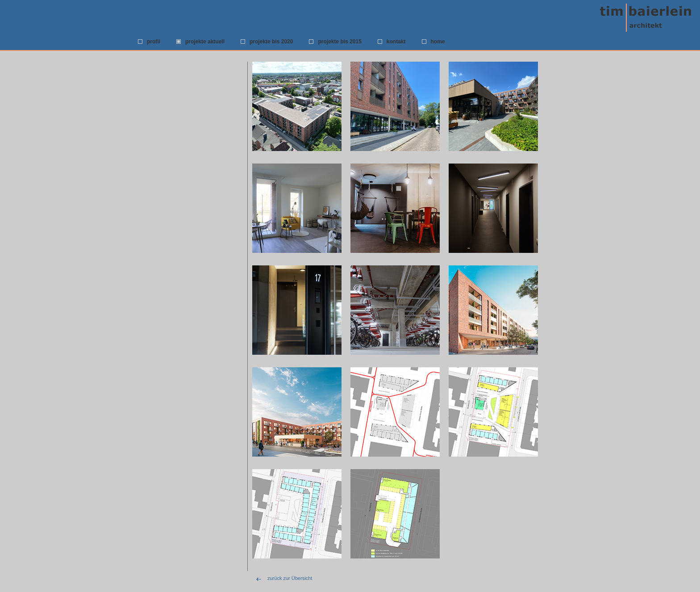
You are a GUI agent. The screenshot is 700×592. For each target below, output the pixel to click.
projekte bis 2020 (271, 42)
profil (154, 42)
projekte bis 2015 (340, 42)
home (438, 42)
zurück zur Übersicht (290, 578)
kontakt (396, 42)
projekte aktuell (205, 42)
